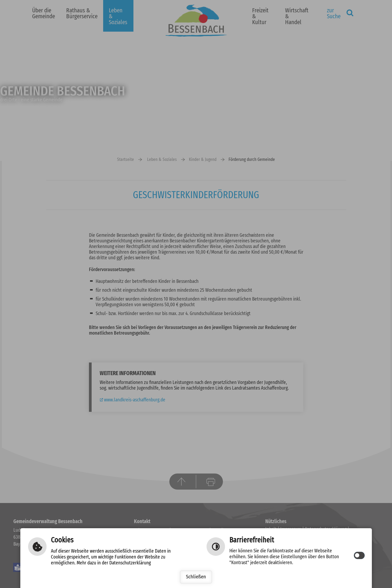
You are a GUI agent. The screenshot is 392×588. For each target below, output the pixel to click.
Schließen (196, 577)
